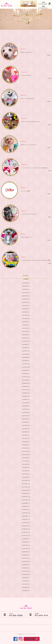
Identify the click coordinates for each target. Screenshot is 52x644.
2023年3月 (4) (26, 403)
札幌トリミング (22, 634)
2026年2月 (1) (26, 289)
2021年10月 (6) (26, 458)
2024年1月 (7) (26, 370)
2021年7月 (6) (26, 467)
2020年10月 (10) (26, 497)
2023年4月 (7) (26, 399)
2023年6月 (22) (26, 393)
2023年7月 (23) (26, 390)
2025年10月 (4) (26, 302)
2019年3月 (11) (26, 558)
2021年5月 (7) (26, 474)
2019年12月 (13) (26, 529)
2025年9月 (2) (26, 306)
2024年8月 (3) (26, 348)
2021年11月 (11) (26, 455)
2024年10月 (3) (26, 341)
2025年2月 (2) (26, 328)
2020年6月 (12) (26, 510)
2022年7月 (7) (26, 429)
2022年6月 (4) (26, 432)
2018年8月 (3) (26, 581)
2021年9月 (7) (26, 461)
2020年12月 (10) (26, 490)
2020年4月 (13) (26, 516)
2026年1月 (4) (26, 293)
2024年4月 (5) (26, 361)
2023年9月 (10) (26, 383)
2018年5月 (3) (26, 591)
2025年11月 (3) (26, 299)
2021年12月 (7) (26, 451)
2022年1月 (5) (26, 448)
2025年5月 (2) (26, 318)
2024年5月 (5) (26, 357)
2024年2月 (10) (26, 367)
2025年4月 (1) (26, 322)
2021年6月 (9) (26, 471)
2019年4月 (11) (26, 555)
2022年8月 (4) (26, 425)
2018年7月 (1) (26, 584)
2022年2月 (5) (26, 445)
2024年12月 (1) (26, 335)
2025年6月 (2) (26, 315)
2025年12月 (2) (26, 296)
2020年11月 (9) (26, 493)
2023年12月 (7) (26, 374)
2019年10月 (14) (26, 535)
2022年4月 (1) (26, 438)
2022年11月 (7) (26, 416)
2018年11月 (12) (26, 571)
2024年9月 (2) (26, 344)
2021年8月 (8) (26, 464)
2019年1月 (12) (26, 565)
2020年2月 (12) (26, 523)
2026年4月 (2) (26, 283)
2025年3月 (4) (26, 325)
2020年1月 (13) (26, 526)
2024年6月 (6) (26, 354)
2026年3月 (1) (26, 286)
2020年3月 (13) (26, 519)
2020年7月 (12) (26, 506)
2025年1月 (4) (26, 331)
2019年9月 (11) (26, 539)
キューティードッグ (31, 634)
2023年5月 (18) (26, 396)
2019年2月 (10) (26, 561)
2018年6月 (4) (26, 587)
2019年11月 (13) (26, 532)
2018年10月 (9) (26, 574)
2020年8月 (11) (26, 503)
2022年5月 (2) (26, 435)
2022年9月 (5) (26, 422)
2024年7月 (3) (26, 351)
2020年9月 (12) (26, 500)
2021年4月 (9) (26, 477)
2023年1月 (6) (26, 409)
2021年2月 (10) (26, 484)
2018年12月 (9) (26, 568)
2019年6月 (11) (26, 548)
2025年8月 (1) (26, 309)
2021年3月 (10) (26, 480)
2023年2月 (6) (26, 406)
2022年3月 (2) (26, 442)
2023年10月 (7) (26, 380)
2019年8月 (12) (26, 542)
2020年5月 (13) (26, 513)
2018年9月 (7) (26, 578)
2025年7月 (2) (26, 312)
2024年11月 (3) (26, 338)
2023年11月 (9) (26, 377)
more (49, 55)
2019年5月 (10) (26, 552)
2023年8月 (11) (26, 386)
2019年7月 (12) (26, 545)
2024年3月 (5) (26, 364)
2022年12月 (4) (26, 412)
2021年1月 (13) (26, 487)
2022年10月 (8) (26, 419)
